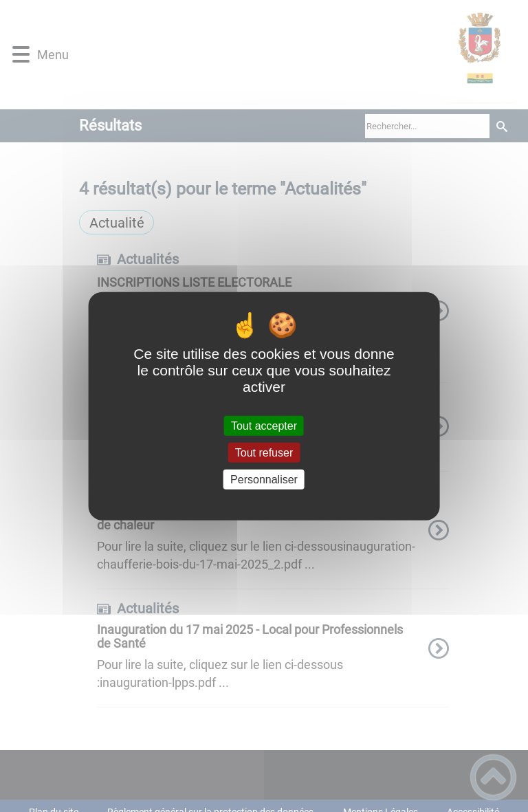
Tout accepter (264, 425)
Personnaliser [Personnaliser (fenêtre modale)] (264, 480)
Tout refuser (264, 452)
